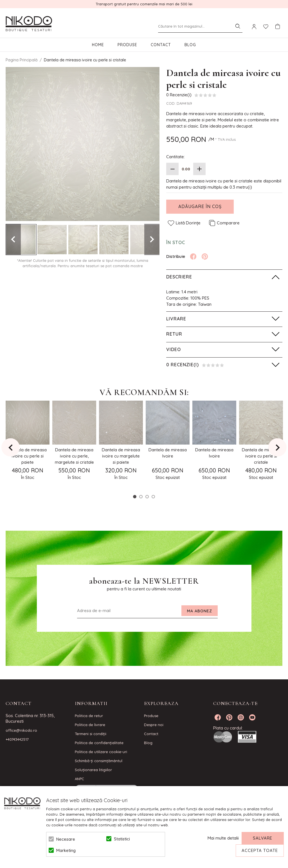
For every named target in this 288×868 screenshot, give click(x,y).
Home (98, 45)
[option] (83, 144)
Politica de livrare (90, 725)
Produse (127, 45)
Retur (174, 334)
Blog (190, 45)
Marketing (66, 850)
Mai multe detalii (223, 838)
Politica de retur (89, 716)
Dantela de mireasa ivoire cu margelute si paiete (121, 456)
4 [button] (153, 497)
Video (174, 349)
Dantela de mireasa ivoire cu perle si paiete (28, 456)
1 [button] (135, 497)
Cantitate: (175, 157)
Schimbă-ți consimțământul (99, 761)
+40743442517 (17, 739)
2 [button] (141, 497)
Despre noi (154, 725)
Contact (161, 45)
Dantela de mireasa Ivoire (168, 453)
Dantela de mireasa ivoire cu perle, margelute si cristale (74, 456)
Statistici (122, 839)
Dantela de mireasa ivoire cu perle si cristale (261, 456)
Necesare (66, 839)
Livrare (176, 319)
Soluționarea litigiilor (93, 770)
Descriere (179, 277)
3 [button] (147, 497)
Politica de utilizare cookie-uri (101, 752)
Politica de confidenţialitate (99, 743)
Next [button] (152, 239)
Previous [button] (13, 239)
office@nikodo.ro (21, 730)
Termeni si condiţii (91, 734)
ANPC (79, 779)
